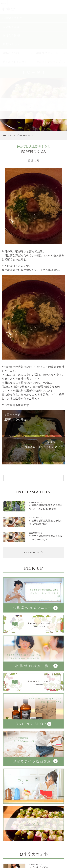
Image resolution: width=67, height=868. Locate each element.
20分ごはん (24, 147)
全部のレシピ (41, 147)
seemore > (33, 552)
